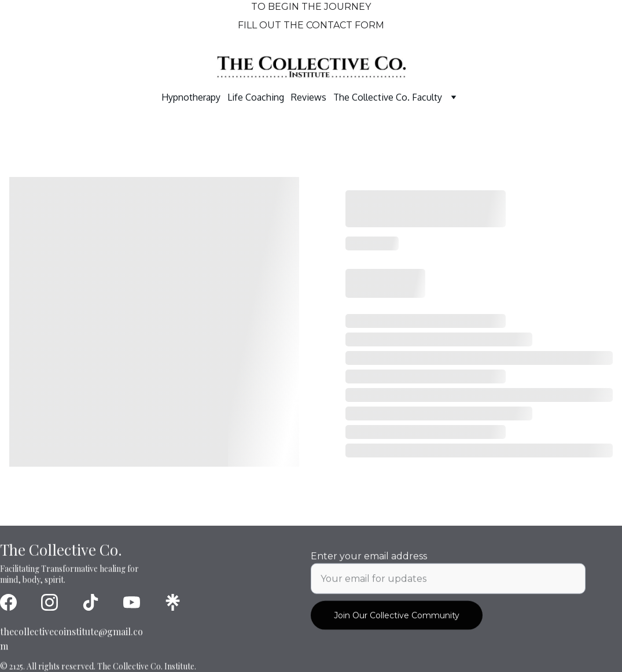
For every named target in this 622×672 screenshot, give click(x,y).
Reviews (309, 97)
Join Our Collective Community (397, 623)
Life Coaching (256, 97)
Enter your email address (369, 564)
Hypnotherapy (191, 97)
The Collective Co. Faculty (388, 97)
